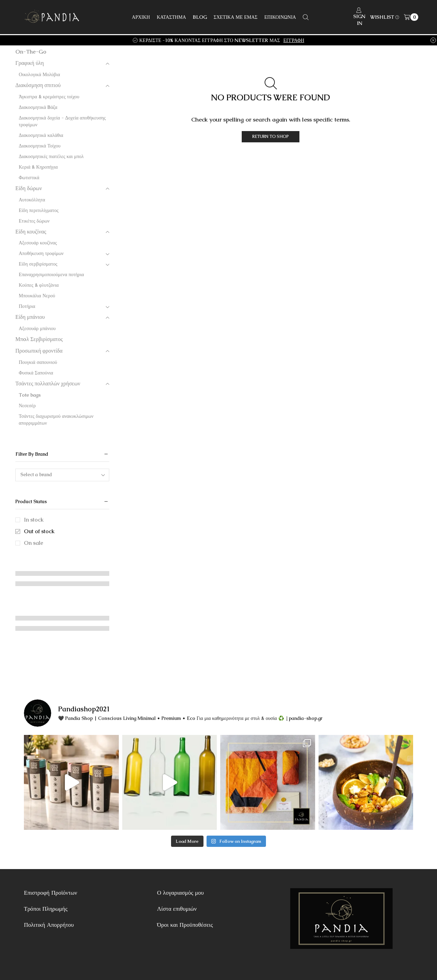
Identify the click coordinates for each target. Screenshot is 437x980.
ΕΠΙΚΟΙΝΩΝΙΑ (280, 17)
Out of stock (39, 531)
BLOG (200, 17)
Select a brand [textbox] (36, 474)
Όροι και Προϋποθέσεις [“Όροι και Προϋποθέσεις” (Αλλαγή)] (185, 925)
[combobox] (62, 475)
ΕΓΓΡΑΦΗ (294, 40)
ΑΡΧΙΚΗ (141, 17)
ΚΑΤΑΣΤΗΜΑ (171, 17)
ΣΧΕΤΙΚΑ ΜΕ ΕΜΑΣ (236, 17)
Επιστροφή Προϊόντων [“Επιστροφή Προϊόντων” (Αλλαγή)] (51, 893)
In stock (34, 520)
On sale (34, 543)
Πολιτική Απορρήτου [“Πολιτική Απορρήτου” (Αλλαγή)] (49, 925)
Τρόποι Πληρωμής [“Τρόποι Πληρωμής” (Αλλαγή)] (46, 909)
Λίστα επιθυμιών (177, 909)
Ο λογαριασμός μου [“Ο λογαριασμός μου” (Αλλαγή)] (180, 893)
